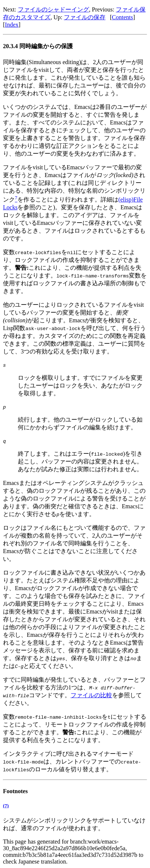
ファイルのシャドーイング (53, 9)
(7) (6, 806)
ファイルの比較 (91, 695)
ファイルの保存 (85, 17)
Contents (122, 17)
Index (12, 25)
